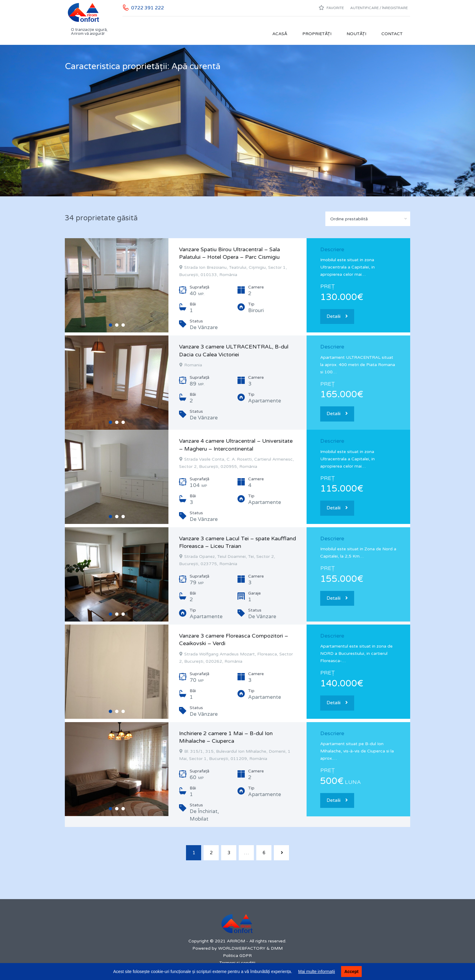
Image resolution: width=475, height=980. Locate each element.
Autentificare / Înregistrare (379, 8)
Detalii (337, 316)
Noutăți (356, 34)
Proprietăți (317, 34)
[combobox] (368, 219)
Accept (352, 972)
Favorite (331, 8)
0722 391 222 (148, 8)
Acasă (280, 34)
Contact (392, 34)
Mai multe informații (316, 972)
